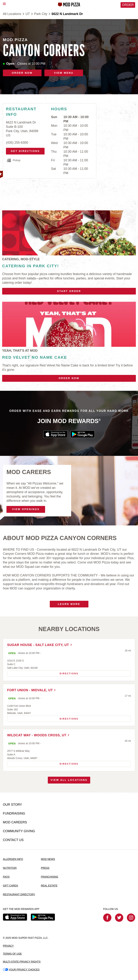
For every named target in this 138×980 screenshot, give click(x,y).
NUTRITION (10, 868)
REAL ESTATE (49, 886)
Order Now (69, 378)
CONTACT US (13, 840)
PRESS (45, 868)
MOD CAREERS (15, 822)
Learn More (69, 604)
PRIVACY (8, 946)
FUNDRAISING (14, 814)
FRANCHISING (49, 877)
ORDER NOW (22, 73)
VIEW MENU (64, 73)
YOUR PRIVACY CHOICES (21, 970)
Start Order (69, 291)
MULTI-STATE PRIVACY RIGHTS (22, 962)
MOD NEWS (48, 859)
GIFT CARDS (11, 886)
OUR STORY (12, 805)
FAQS (6, 877)
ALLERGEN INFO (13, 859)
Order (128, 5)
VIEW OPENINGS (26, 509)
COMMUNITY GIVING (19, 831)
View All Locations (69, 781)
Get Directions (25, 150)
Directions (43, 673)
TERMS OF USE (12, 954)
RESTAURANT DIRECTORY (19, 894)
